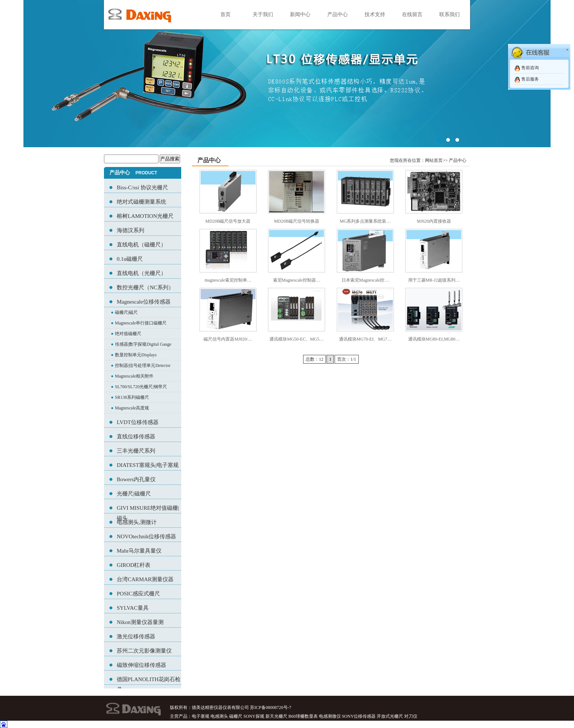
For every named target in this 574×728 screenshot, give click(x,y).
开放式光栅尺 (390, 716)
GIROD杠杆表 (134, 565)
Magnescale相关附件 (134, 376)
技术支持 (375, 14)
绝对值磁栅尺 (128, 334)
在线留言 (412, 14)
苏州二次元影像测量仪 (144, 651)
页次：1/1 (346, 359)
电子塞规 (201, 716)
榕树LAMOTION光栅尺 (145, 216)
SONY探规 (254, 716)
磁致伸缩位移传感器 (141, 665)
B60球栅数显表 (303, 716)
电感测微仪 (330, 716)
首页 (225, 14)
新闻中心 (300, 14)
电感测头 (219, 716)
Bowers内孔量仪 (136, 479)
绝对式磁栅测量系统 (141, 202)
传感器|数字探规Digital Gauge (143, 344)
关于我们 (263, 14)
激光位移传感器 (136, 636)
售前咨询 (530, 68)
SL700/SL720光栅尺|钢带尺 (141, 387)
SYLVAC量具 (133, 608)
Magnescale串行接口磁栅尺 (141, 323)
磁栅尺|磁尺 (126, 312)
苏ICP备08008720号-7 (271, 707)
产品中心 (338, 14)
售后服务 (530, 79)
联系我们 (450, 14)
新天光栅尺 (276, 716)
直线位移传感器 (136, 437)
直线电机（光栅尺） (141, 273)
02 (287, 74)
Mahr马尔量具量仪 (139, 551)
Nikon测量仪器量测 (140, 622)
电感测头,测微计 (137, 522)
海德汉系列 (131, 230)
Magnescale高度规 (132, 408)
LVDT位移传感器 (138, 422)
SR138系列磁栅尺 (132, 397)
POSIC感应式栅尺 (138, 594)
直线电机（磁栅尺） (141, 245)
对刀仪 (411, 716)
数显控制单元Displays (136, 355)
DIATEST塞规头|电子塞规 (148, 465)
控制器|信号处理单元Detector (143, 365)
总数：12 (314, 359)
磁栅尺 (236, 716)
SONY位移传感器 (359, 716)
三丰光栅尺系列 (136, 451)
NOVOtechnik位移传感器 (146, 536)
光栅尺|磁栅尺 (134, 494)
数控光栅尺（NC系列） (145, 287)
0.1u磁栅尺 (130, 259)
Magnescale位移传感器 (144, 302)
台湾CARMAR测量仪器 (145, 579)
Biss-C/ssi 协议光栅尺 (142, 187)
